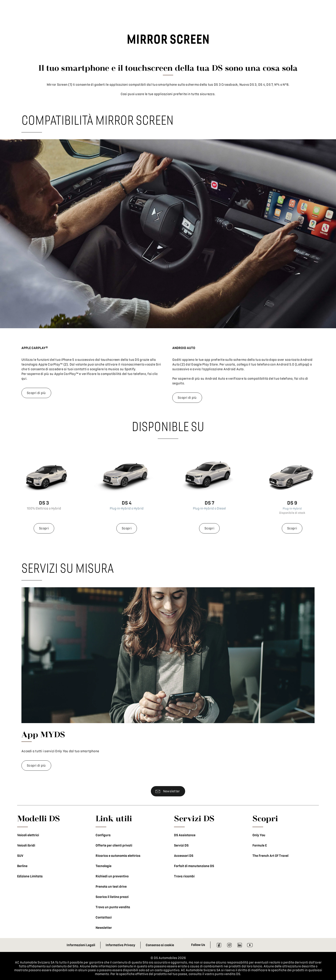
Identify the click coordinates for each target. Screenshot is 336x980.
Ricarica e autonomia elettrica (118, 856)
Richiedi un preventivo (112, 876)
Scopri (44, 528)
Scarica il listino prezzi (112, 897)
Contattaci (104, 917)
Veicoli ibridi (26, 845)
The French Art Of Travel (270, 856)
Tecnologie (103, 866)
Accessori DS (184, 856)
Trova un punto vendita (113, 907)
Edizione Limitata (30, 876)
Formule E (260, 845)
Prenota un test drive (111, 887)
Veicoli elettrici (28, 835)
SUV (20, 856)
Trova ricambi (184, 876)
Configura (103, 835)
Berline (22, 866)
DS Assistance (185, 835)
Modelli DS (39, 818)
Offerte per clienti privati (114, 845)
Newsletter (104, 928)
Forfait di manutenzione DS (194, 866)
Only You (259, 835)
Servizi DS (181, 845)
